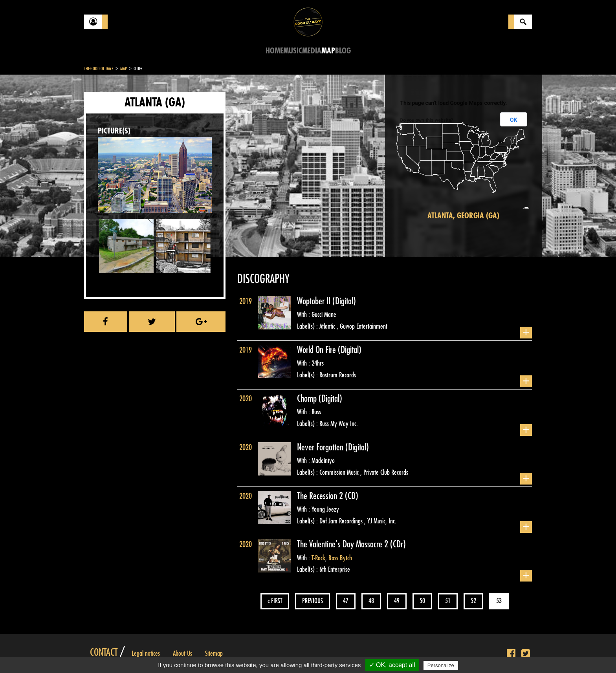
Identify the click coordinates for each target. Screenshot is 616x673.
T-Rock (318, 558)
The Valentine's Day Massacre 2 (344, 544)
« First (275, 601)
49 (397, 601)
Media (312, 51)
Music (293, 51)
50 (422, 601)
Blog (343, 51)
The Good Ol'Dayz (99, 69)
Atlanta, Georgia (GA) (463, 216)
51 (448, 601)
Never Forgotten (321, 447)
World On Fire (317, 350)
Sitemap (214, 653)
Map (328, 51)
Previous (313, 601)
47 (346, 601)
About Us (182, 653)
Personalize (441, 665)
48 (371, 601)
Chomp (308, 399)
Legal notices (146, 653)
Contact (104, 653)
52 (473, 601)
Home (274, 51)
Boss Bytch (340, 558)
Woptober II (315, 301)
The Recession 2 (321, 496)
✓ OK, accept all (392, 665)
